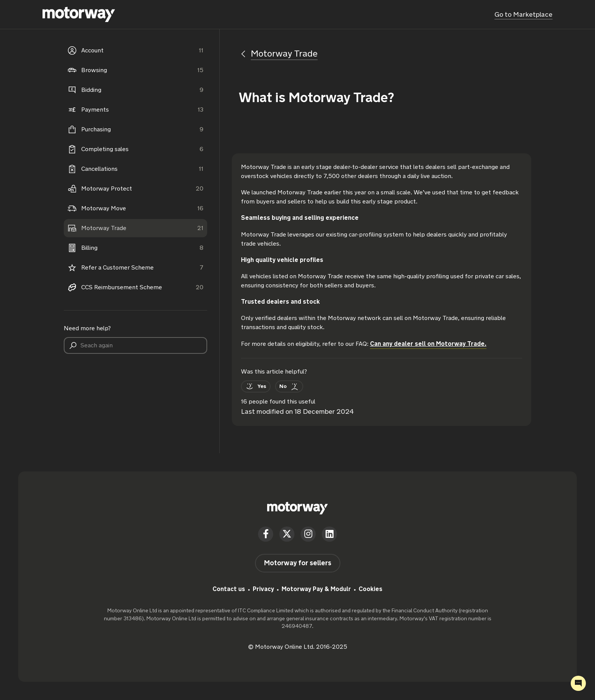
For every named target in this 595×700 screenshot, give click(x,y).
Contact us (229, 589)
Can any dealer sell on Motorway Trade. (428, 344)
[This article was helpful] (256, 386)
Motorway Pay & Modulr (316, 589)
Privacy (263, 589)
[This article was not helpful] (289, 386)
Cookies (371, 589)
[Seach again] (135, 345)
